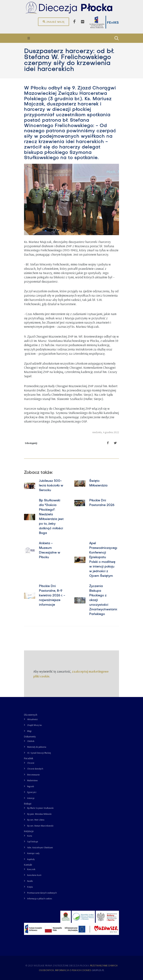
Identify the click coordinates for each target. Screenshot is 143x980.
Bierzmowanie (33, 775)
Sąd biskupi (33, 841)
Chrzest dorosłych (35, 769)
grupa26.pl (98, 970)
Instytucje (29, 831)
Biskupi (28, 804)
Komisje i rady (33, 853)
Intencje (31, 798)
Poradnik (29, 758)
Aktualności (32, 719)
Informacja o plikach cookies (40, 898)
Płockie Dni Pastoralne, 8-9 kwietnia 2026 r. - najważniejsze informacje (52, 596)
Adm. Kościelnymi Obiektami (40, 847)
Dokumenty (30, 736)
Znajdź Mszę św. (35, 725)
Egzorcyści (32, 792)
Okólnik (31, 741)
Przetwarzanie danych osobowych (42, 893)
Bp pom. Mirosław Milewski (39, 814)
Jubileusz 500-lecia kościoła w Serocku (51, 486)
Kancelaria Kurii (34, 875)
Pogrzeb (31, 786)
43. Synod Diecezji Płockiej (39, 753)
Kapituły (31, 859)
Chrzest (31, 763)
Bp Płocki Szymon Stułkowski (40, 808)
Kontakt (28, 865)
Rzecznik (31, 869)
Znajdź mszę (54, 22)
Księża (30, 887)
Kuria (30, 836)
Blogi (29, 731)
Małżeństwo (32, 780)
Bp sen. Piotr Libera (36, 820)
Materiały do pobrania (37, 747)
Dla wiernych (31, 715)
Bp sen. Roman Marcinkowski (40, 826)
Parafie (30, 881)
